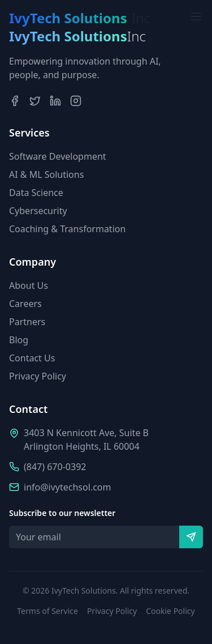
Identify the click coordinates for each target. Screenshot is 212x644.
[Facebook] (15, 101)
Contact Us (32, 358)
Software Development (58, 156)
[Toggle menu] (196, 16)
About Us (29, 285)
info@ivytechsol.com (67, 487)
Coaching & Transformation (67, 229)
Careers (25, 304)
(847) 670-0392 (55, 467)
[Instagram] (76, 101)
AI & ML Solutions (46, 174)
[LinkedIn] (55, 101)
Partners (27, 322)
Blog (19, 340)
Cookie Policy (170, 611)
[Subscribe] (191, 537)
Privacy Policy (38, 376)
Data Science (36, 193)
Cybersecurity (38, 211)
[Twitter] (35, 101)
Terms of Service (47, 611)
